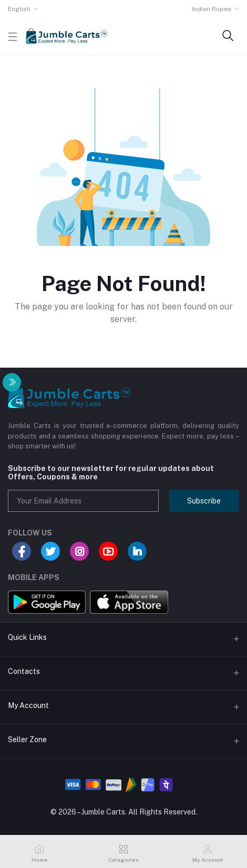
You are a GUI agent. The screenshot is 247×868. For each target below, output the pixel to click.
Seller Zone (27, 740)
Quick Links (27, 637)
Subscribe (204, 501)
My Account (28, 705)
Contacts (24, 671)
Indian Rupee (212, 9)
